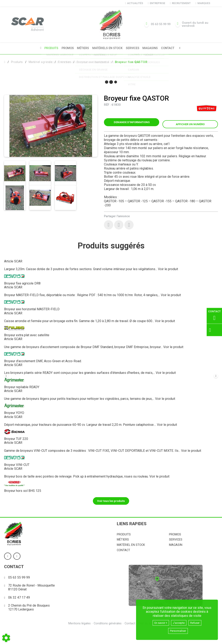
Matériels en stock (107, 48)
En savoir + (159, 622)
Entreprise (156, 3)
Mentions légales (79, 638)
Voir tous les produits (111, 515)
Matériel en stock (131, 559)
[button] (131, 61)
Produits (49, 48)
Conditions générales (107, 638)
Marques (203, 3)
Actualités (134, 3)
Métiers (82, 48)
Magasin (176, 559)
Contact (170, 48)
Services (133, 48)
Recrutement (180, 3)
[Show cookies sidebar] (6, 638)
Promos (66, 48)
